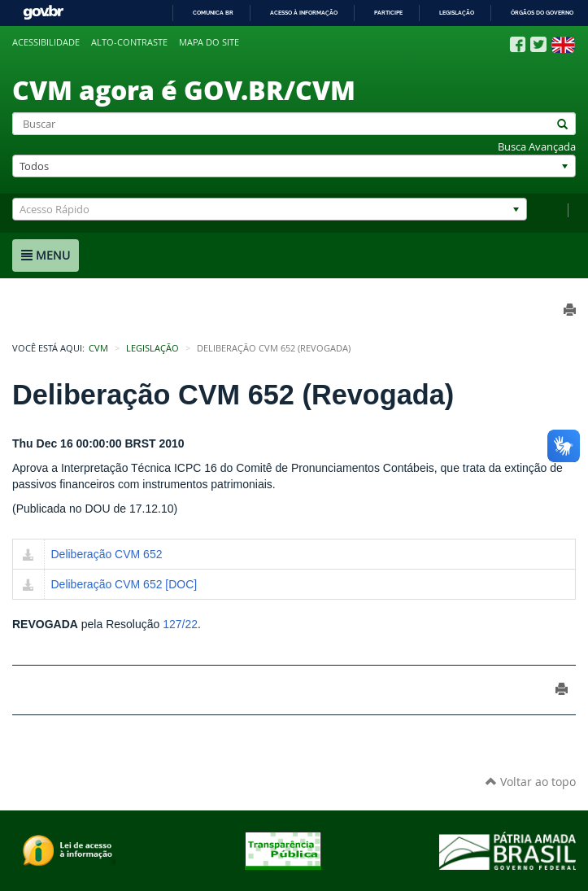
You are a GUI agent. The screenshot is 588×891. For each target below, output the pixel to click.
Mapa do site (209, 42)
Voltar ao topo (531, 782)
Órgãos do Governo (542, 13)
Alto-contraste (129, 42)
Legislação (457, 13)
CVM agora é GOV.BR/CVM (184, 90)
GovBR (43, 13)
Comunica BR (213, 13)
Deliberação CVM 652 (107, 554)
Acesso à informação (304, 13)
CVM (98, 348)
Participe (388, 13)
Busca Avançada (537, 147)
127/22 (180, 624)
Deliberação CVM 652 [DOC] (124, 584)
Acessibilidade (46, 42)
